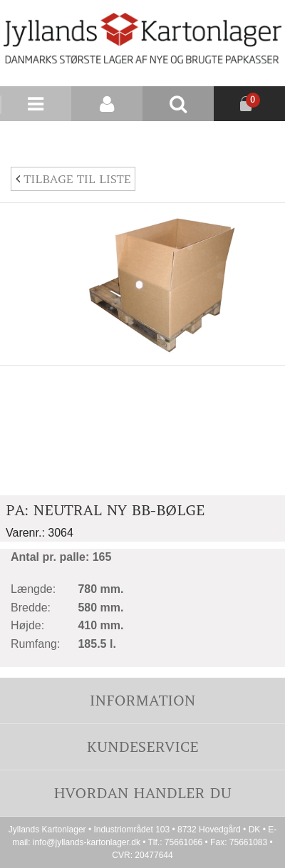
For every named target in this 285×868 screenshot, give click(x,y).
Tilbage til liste (73, 179)
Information (142, 700)
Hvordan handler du (142, 793)
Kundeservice (142, 746)
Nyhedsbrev (251, 138)
